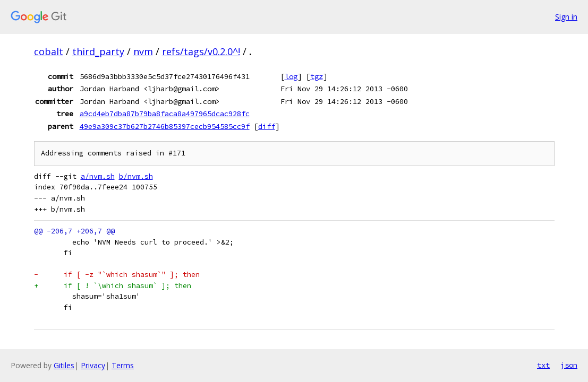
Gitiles (64, 365)
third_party (98, 51)
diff (267, 126)
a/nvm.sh (98, 176)
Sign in (566, 17)
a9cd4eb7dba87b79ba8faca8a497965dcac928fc (165, 114)
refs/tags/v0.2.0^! (201, 51)
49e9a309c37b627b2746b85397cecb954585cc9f (165, 126)
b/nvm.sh (136, 176)
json (569, 365)
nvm (143, 51)
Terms (123, 365)
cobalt (49, 51)
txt (543, 365)
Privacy (93, 365)
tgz (317, 76)
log (291, 76)
